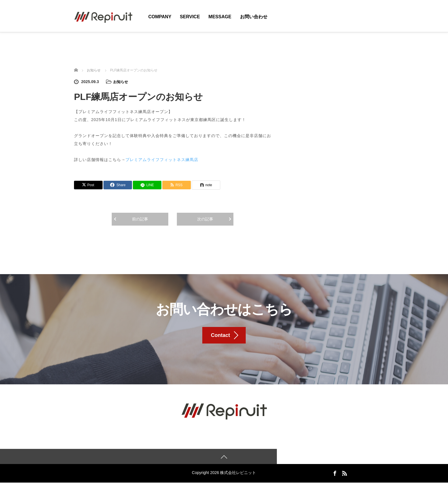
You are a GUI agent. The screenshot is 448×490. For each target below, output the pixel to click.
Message (220, 17)
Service (190, 17)
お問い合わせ (254, 17)
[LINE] (147, 185)
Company (160, 17)
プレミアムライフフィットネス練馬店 (162, 159)
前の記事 (140, 219)
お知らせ (121, 82)
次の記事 (205, 219)
